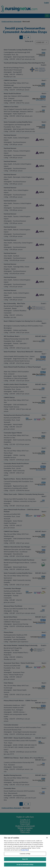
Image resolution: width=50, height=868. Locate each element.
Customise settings (25, 856)
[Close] (47, 840)
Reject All (25, 861)
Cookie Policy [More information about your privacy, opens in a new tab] (25, 852)
